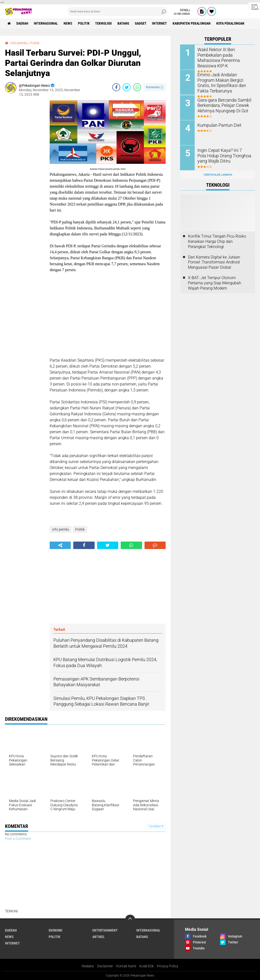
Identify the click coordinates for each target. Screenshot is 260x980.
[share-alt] (60, 545)
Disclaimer (105, 966)
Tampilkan (156, 826)
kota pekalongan (231, 23)
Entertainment (105, 930)
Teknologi (104, 23)
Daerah (22, 23)
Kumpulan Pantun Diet (218, 125)
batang (124, 23)
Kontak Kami (126, 966)
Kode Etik (147, 966)
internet (160, 23)
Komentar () (155, 87)
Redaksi (88, 966)
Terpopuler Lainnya (218, 174)
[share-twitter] (127, 87)
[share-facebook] (116, 87)
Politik (84, 23)
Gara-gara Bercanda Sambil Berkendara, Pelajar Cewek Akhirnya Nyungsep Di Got (222, 105)
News (68, 23)
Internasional (46, 23)
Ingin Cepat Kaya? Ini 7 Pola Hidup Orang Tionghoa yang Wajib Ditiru (223, 155)
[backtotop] (130, 920)
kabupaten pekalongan (192, 23)
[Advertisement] (25, 175)
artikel (99, 937)
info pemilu (19, 43)
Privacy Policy (168, 966)
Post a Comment (18, 839)
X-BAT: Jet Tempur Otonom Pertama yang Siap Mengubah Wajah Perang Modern (215, 282)
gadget (141, 23)
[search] (118, 11)
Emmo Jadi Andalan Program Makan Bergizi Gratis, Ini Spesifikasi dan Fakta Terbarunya (224, 82)
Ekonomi (56, 930)
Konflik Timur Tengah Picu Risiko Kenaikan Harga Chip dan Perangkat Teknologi (217, 241)
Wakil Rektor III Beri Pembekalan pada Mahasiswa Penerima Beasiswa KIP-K (224, 55)
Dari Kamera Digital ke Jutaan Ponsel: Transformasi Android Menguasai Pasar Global (214, 262)
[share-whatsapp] (137, 87)
